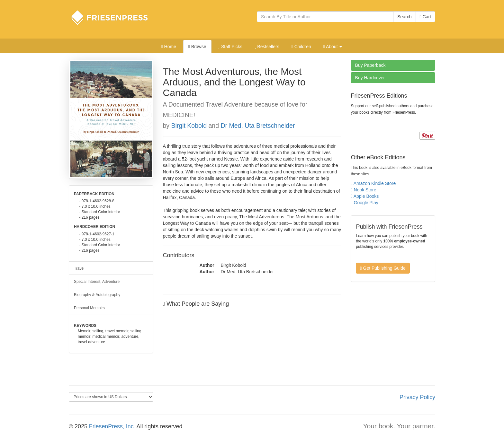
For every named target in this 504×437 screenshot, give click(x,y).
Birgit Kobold (190, 126)
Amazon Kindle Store (373, 183)
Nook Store (363, 190)
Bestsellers (267, 47)
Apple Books (365, 196)
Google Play (364, 203)
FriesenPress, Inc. (112, 426)
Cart (425, 17)
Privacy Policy (417, 397)
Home (169, 47)
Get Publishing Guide (383, 268)
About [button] (333, 47)
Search (404, 17)
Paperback (370, 65)
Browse (197, 47)
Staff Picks (230, 47)
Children (301, 47)
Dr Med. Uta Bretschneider (258, 126)
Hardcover (370, 78)
